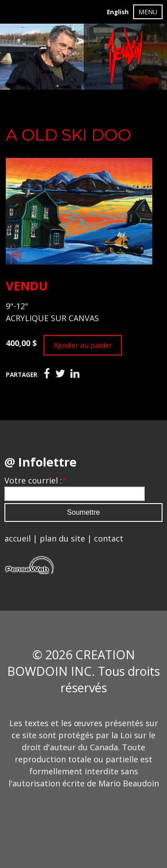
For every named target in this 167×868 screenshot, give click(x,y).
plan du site (62, 538)
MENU (148, 12)
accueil (18, 538)
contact (109, 538)
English (118, 12)
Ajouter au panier (83, 345)
